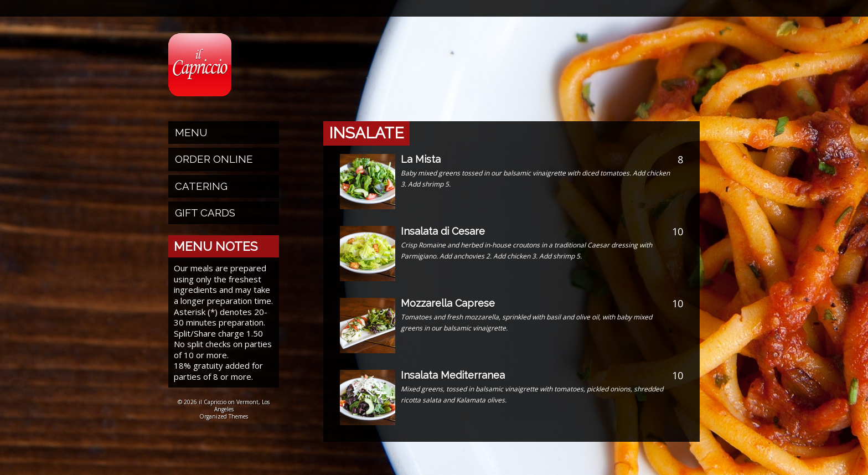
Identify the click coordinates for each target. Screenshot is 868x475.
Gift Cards (205, 213)
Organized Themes (224, 416)
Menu (191, 132)
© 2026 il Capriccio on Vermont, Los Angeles (224, 406)
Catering (201, 186)
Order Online (214, 159)
